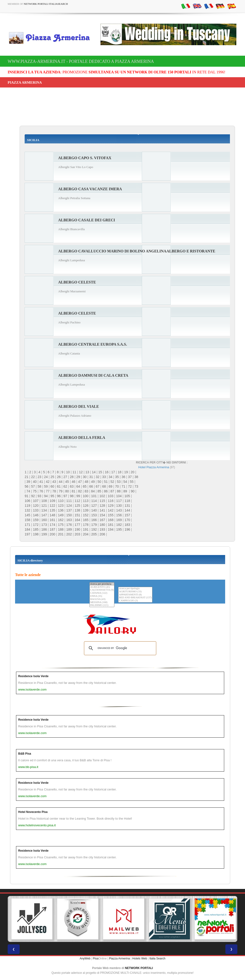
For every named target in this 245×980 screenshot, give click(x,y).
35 (117, 477)
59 (46, 486)
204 (86, 534)
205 (94, 534)
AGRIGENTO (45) (102, 587)
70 (117, 486)
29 (78, 477)
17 (113, 472)
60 (52, 486)
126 (86, 506)
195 (119, 529)
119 (27, 506)
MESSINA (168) (102, 602)
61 (59, 486)
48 (87, 482)
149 (61, 515)
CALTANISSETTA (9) (102, 590)
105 (127, 496)
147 (44, 515)
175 (61, 525)
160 (44, 520)
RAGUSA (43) (102, 599)
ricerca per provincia (102, 584)
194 (111, 529)
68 (104, 486)
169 (119, 520)
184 (27, 529)
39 (28, 482)
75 (35, 491)
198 (36, 534)
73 (136, 486)
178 (86, 525)
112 (77, 501)
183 (127, 525)
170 (127, 520)
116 (111, 501)
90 (133, 491)
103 (110, 496)
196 (127, 529)
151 (77, 515)
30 (85, 477)
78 (54, 491)
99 (78, 496)
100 (86, 496)
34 (111, 477)
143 (119, 510)
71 (123, 486)
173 (44, 525)
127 (94, 506)
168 (111, 520)
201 (61, 534)
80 (67, 491)
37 (130, 477)
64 (78, 486)
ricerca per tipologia (135, 589)
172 (36, 525)
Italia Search (157, 958)
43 (54, 482)
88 (119, 491)
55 (132, 482)
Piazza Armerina (120, 958)
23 (39, 477)
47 (80, 482)
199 (44, 534)
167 (102, 520)
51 (106, 482)
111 (69, 501)
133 (36, 510)
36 (123, 477)
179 (94, 525)
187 (52, 529)
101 (94, 496)
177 (77, 525)
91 (27, 496)
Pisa (96, 958)
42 (48, 482)
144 (127, 510)
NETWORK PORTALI (139, 968)
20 (133, 472)
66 (91, 486)
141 (102, 510)
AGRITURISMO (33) (135, 592)
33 (104, 477)
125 (77, 506)
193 (102, 529)
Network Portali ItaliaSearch (46, 4)
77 (48, 491)
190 (77, 529)
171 (27, 525)
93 (39, 496)
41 (41, 482)
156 (119, 515)
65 (85, 486)
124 (69, 506)
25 (52, 477)
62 (65, 486)
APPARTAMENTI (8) (135, 595)
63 (72, 486)
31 (91, 477)
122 (52, 506)
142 (111, 510)
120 (36, 506)
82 (80, 491)
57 (33, 486)
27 (65, 477)
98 (72, 496)
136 (61, 510)
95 (52, 496)
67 (98, 486)
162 (61, 520)
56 (27, 486)
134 (44, 510)
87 (112, 491)
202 (69, 534)
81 (74, 491)
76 (41, 491)
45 (67, 482)
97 (65, 496)
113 (86, 501)
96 (59, 496)
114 (94, 501)
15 (100, 472)
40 (35, 482)
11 (74, 472)
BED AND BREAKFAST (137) (135, 598)
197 (27, 534)
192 (94, 529)
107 (36, 501)
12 (81, 472)
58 (39, 486)
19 (126, 472)
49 (93, 482)
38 (136, 477)
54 (125, 482)
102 (102, 496)
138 (77, 510)
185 (36, 529)
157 (127, 515)
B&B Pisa (25, 754)
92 (33, 496)
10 (68, 472)
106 (27, 501)
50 (100, 482)
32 (98, 477)
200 (52, 534)
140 (94, 510)
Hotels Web (140, 958)
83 (87, 491)
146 (36, 515)
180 (102, 525)
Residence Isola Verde (33, 676)
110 (61, 501)
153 (94, 515)
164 (77, 520)
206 (102, 534)
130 (119, 506)
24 (46, 477)
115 (102, 501)
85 (100, 491)
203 (77, 534)
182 (119, 525)
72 (130, 486)
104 (119, 496)
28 (72, 477)
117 (119, 501)
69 (111, 486)
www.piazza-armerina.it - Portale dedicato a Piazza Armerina (81, 61)
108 (44, 501)
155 (111, 515)
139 (86, 510)
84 (93, 491)
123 (61, 506)
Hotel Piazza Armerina (154, 467)
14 (94, 472)
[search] (119, 648)
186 (44, 529)
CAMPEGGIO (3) (135, 601)
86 (106, 491)
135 (52, 510)
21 (27, 477)
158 (27, 520)
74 (28, 491)
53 (119, 482)
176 (69, 525)
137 (69, 510)
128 (102, 506)
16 (107, 472)
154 (102, 515)
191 (86, 529)
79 (61, 491)
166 (94, 520)
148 (52, 515)
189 (69, 529)
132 (27, 510)
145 (27, 515)
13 (87, 472)
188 (61, 529)
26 (59, 477)
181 (111, 525)
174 (52, 525)
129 (111, 506)
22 (33, 477)
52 (112, 482)
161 (52, 520)
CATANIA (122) (102, 593)
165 (86, 520)
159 (36, 520)
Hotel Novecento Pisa (33, 812)
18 (120, 472)
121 (44, 506)
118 (127, 501)
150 (69, 515)
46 (74, 482)
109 (52, 501)
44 (61, 482)
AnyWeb (85, 958)
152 (86, 515)
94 (46, 496)
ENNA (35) (102, 596)
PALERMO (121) (102, 605)
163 (69, 520)
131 (127, 506)
